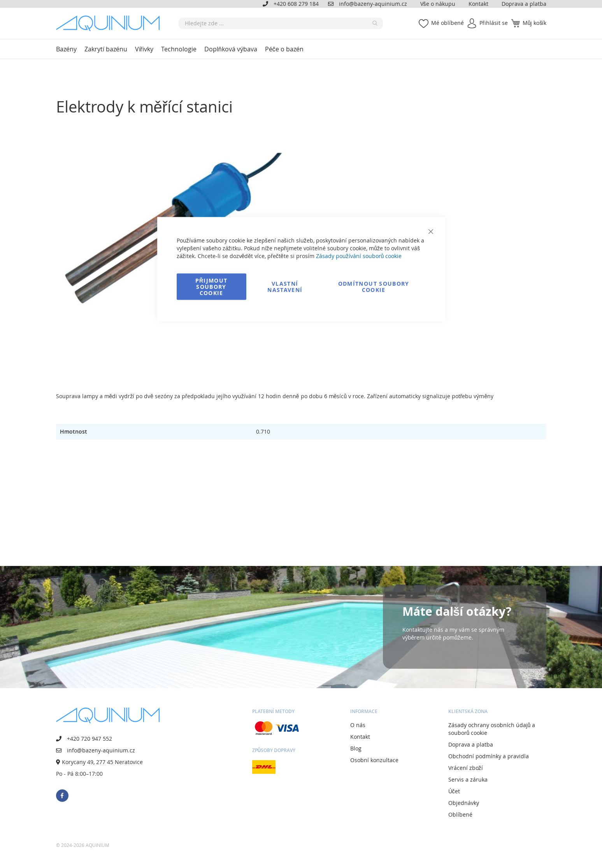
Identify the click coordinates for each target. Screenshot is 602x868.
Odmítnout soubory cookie (374, 287)
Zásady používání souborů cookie (359, 256)
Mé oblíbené (448, 23)
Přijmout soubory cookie (211, 287)
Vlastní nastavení (285, 287)
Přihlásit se (494, 23)
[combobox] (281, 23)
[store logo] (111, 23)
